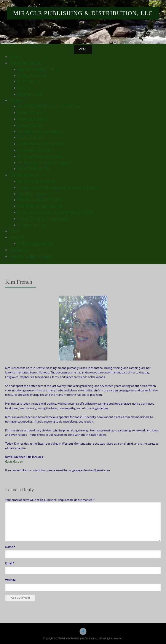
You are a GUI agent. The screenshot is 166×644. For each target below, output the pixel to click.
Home (15, 57)
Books (15, 100)
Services (17, 237)
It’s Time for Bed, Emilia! (40, 206)
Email (10, 563)
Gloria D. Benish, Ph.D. (39, 69)
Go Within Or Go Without (41, 131)
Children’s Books (25, 175)
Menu (83, 49)
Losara (24, 88)
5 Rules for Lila (32, 225)
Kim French (28, 82)
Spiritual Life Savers (36, 150)
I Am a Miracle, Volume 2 (41, 144)
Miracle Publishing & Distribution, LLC (83, 13)
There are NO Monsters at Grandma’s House (58, 187)
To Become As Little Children (44, 163)
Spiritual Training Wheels (41, 156)
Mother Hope (30, 94)
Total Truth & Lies (34, 169)
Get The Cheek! (32, 194)
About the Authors (26, 63)
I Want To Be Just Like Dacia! (44, 219)
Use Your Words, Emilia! (40, 200)
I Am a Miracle (31, 138)
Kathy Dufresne (32, 75)
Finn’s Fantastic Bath (37, 181)
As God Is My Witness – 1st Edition (49, 106)
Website (10, 580)
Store (14, 231)
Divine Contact (31, 113)
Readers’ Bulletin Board (31, 256)
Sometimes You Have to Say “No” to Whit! (56, 212)
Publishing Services (36, 244)
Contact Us (19, 250)
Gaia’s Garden (31, 125)
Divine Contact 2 (33, 119)
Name (10, 547)
